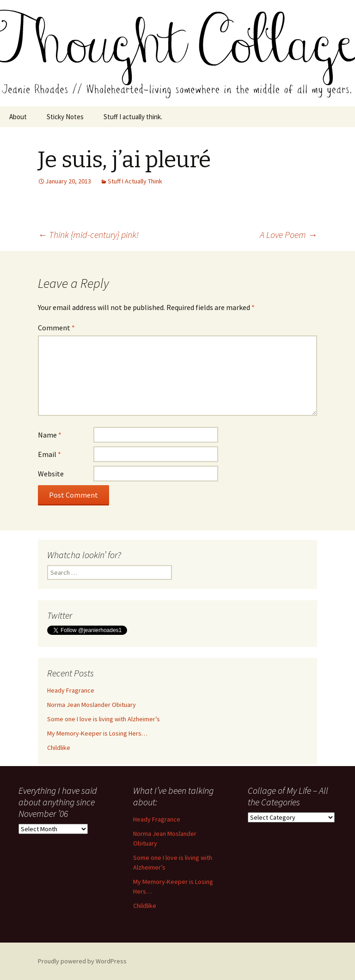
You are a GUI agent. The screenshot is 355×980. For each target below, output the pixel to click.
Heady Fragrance (71, 690)
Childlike (59, 748)
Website (51, 474)
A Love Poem (288, 234)
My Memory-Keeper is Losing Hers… (97, 733)
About (18, 117)
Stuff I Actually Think (135, 181)
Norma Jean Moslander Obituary (92, 705)
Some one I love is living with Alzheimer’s (104, 719)
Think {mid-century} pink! (88, 234)
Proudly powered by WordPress (82, 961)
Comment (56, 328)
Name (50, 435)
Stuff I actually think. (133, 117)
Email (49, 454)
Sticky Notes (65, 117)
